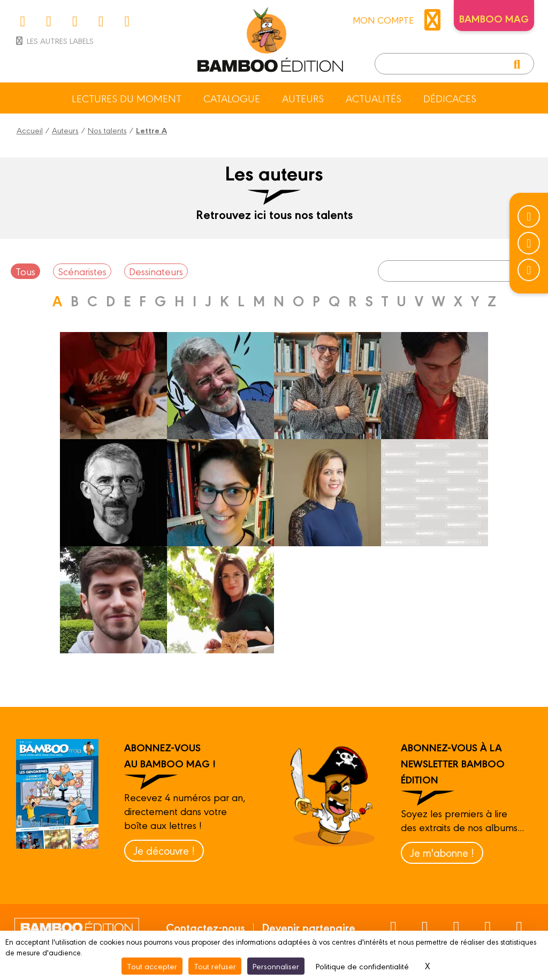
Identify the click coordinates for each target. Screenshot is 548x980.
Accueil (30, 130)
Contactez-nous (205, 927)
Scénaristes (82, 271)
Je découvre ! (164, 850)
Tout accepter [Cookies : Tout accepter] (152, 966)
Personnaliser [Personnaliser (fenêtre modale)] (276, 966)
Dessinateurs (156, 271)
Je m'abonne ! (442, 852)
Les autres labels (54, 40)
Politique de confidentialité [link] (362, 966)
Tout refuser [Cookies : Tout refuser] (215, 966)
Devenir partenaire (309, 927)
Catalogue (232, 98)
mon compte (399, 20)
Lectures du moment (127, 98)
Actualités (374, 98)
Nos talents (107, 130)
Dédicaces (450, 98)
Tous (25, 271)
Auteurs (303, 98)
